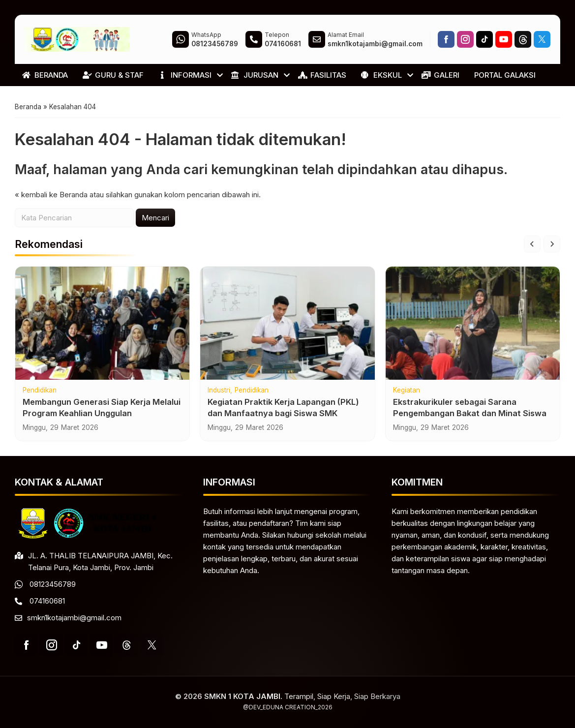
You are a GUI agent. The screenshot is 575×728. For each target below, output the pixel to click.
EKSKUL (381, 75)
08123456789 (53, 584)
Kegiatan (407, 391)
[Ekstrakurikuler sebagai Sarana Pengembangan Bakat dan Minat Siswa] (473, 323)
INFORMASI (185, 75)
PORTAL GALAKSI (505, 75)
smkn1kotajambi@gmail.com (74, 618)
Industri (219, 391)
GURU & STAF (113, 75)
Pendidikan (40, 391)
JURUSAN (255, 75)
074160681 (47, 601)
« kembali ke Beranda (51, 195)
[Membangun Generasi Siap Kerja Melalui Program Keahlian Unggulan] (102, 323)
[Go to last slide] (532, 244)
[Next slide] (552, 244)
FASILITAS (322, 75)
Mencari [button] (155, 218)
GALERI (440, 75)
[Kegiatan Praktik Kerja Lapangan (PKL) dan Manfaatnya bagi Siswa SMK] (287, 323)
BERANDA (45, 75)
